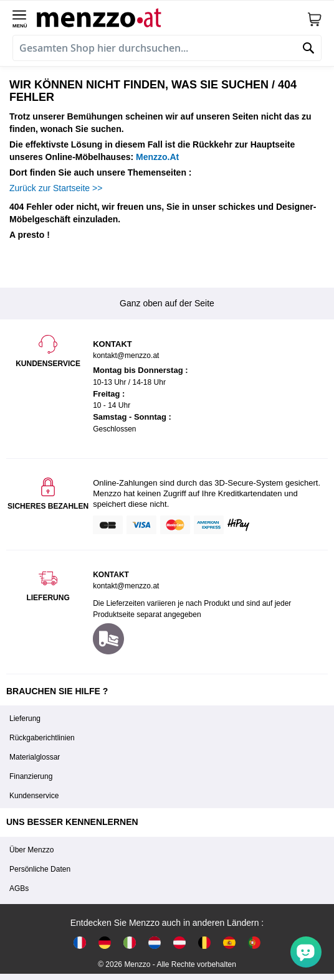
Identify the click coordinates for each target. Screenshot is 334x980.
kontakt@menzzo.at (126, 586)
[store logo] (172, 16)
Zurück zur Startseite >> (56, 188)
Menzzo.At (157, 157)
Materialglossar (35, 757)
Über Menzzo (31, 850)
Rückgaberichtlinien (42, 738)
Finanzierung (31, 776)
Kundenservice (34, 796)
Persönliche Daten (40, 869)
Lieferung (25, 719)
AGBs (19, 888)
